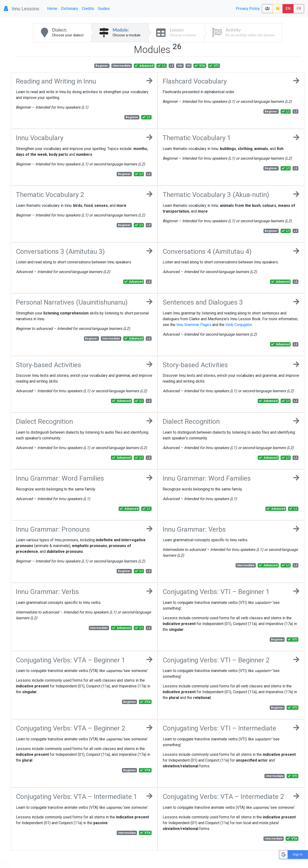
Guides (104, 9)
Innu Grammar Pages (194, 325)
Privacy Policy (248, 9)
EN (288, 9)
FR (299, 9)
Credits (88, 9)
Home (52, 9)
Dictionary (70, 9)
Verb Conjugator (239, 325)
